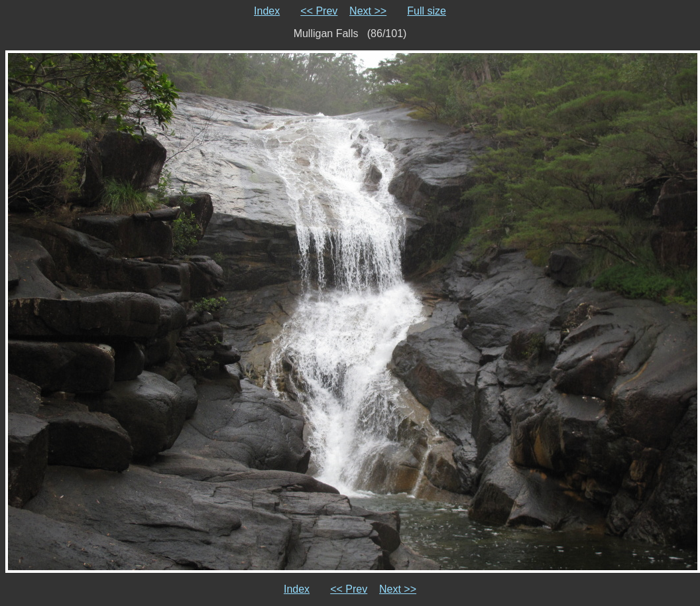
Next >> (368, 11)
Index (267, 11)
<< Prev (319, 11)
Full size (427, 11)
